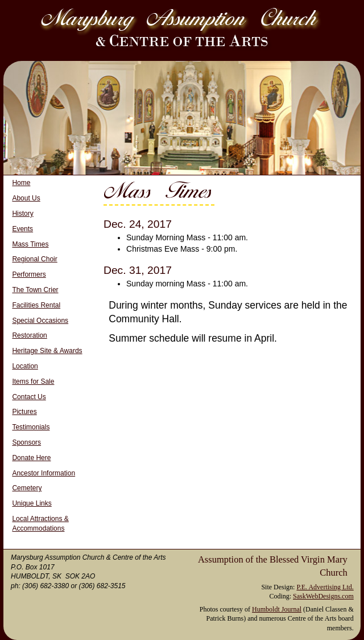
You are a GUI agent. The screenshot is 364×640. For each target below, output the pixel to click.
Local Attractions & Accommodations (40, 524)
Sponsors (26, 442)
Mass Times (30, 244)
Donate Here (31, 458)
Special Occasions (40, 321)
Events (22, 229)
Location (25, 366)
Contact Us (29, 397)
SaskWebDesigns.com (323, 596)
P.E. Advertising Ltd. (325, 587)
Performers (29, 274)
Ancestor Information (44, 473)
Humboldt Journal (277, 609)
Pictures (24, 412)
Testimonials (31, 427)
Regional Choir (34, 259)
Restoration (29, 335)
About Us (26, 198)
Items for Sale (33, 381)
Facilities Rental (36, 305)
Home (21, 183)
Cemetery (27, 488)
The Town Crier (35, 290)
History (22, 214)
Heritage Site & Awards (47, 351)
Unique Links (32, 503)
